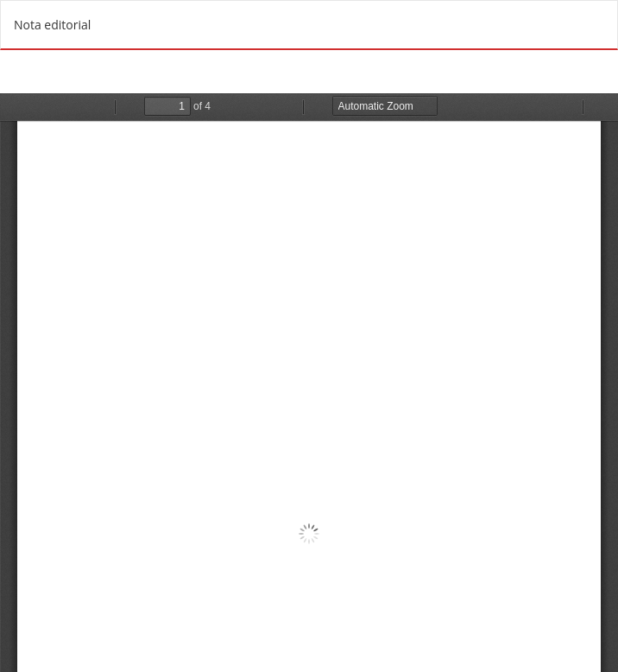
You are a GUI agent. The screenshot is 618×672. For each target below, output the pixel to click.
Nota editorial (52, 25)
